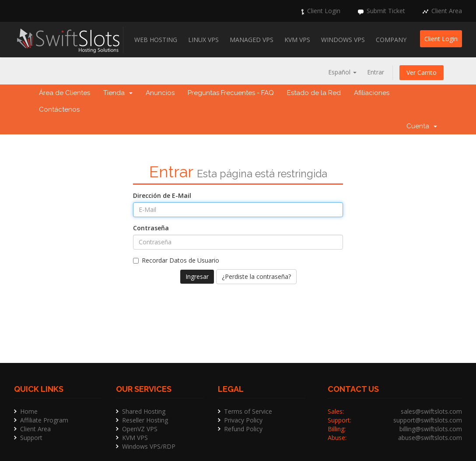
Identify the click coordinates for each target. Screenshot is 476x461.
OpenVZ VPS (140, 429)
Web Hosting (156, 40)
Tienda (118, 93)
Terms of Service (248, 411)
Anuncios (160, 93)
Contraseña (151, 228)
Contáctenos (59, 109)
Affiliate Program (44, 420)
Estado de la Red (314, 93)
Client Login (324, 11)
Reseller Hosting (145, 420)
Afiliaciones (372, 93)
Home (29, 411)
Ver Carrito (422, 72)
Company (391, 40)
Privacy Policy (243, 420)
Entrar (376, 72)
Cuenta (422, 126)
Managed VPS (252, 40)
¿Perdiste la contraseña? (256, 276)
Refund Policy (243, 429)
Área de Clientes (65, 93)
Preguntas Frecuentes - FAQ (231, 93)
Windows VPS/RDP (149, 446)
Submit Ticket (386, 11)
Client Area (447, 11)
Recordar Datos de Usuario (176, 260)
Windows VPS (343, 40)
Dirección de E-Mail (162, 195)
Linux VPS (203, 40)
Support (31, 438)
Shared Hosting (144, 411)
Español (342, 72)
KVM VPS (297, 40)
